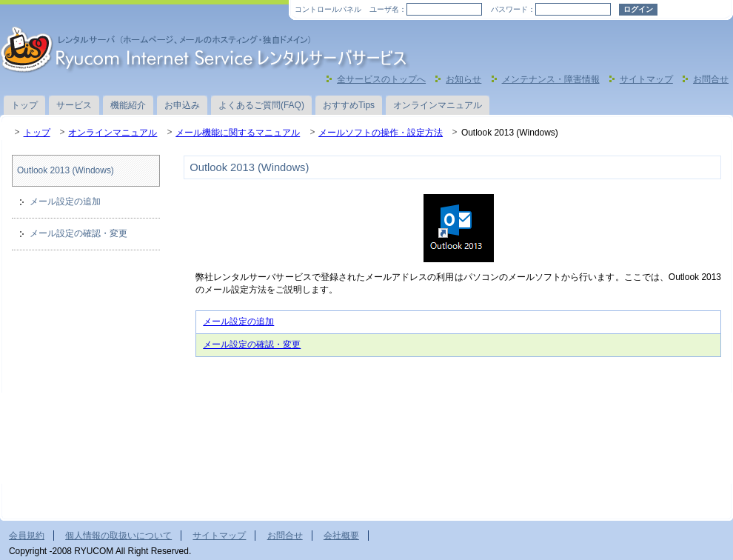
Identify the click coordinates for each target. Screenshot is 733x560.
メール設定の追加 (238, 321)
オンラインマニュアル (438, 105)
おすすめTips (349, 105)
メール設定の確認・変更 (252, 344)
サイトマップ (646, 79)
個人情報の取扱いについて (118, 536)
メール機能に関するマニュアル (238, 133)
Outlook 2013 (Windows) (66, 170)
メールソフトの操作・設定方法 (381, 133)
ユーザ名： (388, 9)
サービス (74, 105)
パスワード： (513, 9)
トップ (24, 105)
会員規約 (27, 536)
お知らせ (463, 79)
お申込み (182, 105)
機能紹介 (128, 105)
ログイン (638, 9)
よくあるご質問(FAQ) (261, 105)
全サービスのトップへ (381, 79)
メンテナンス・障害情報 (551, 79)
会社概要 (341, 536)
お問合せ (711, 79)
